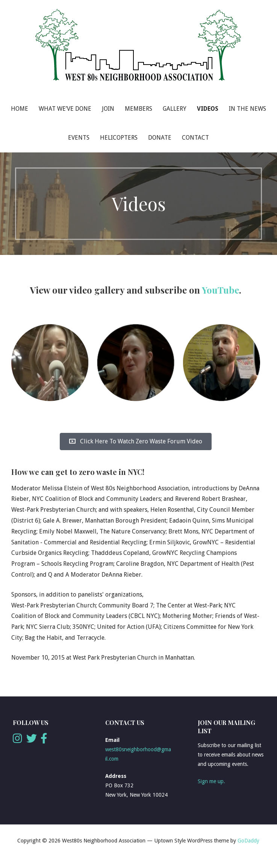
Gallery (175, 109)
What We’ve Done (65, 109)
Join (108, 109)
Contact (195, 138)
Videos (208, 109)
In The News (247, 109)
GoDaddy (248, 841)
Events (79, 138)
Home (20, 109)
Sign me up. (211, 781)
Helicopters (119, 138)
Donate (160, 138)
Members (138, 109)
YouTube (220, 290)
